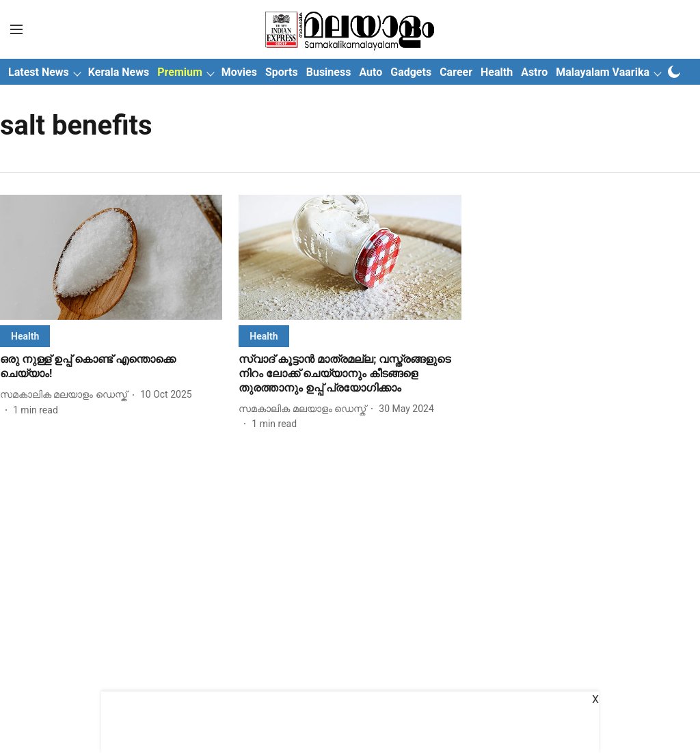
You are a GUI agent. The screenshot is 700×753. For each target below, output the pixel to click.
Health (497, 72)
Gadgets (411, 72)
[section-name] (25, 336)
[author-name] (66, 395)
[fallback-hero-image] (111, 257)
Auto (371, 72)
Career (456, 72)
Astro (534, 72)
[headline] (111, 367)
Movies (239, 72)
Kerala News (119, 72)
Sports (282, 72)
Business (329, 72)
